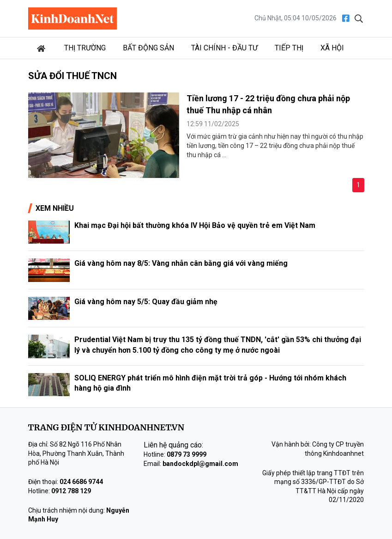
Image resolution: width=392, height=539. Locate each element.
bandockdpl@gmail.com (200, 464)
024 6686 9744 (81, 482)
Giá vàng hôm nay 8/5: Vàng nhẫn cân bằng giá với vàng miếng (181, 263)
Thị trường (85, 48)
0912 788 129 (71, 491)
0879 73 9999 (187, 454)
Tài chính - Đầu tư (224, 48)
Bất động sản (148, 48)
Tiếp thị (289, 48)
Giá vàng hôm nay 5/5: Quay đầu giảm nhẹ (146, 302)
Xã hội (332, 48)
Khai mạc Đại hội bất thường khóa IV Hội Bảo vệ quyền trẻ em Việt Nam (195, 225)
